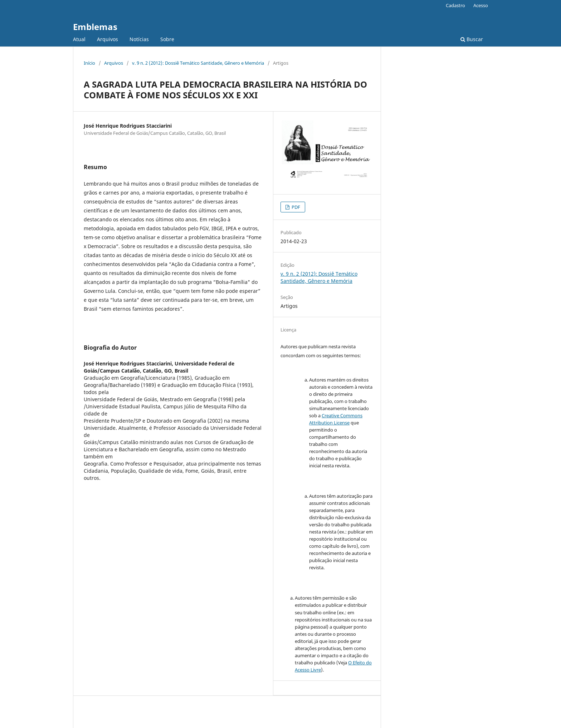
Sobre (167, 39)
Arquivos (108, 39)
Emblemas (95, 27)
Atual (79, 39)
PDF (295, 207)
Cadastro (455, 5)
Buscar (472, 39)
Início (89, 63)
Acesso (481, 5)
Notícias (139, 39)
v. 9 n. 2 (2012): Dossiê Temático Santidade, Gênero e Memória (198, 63)
